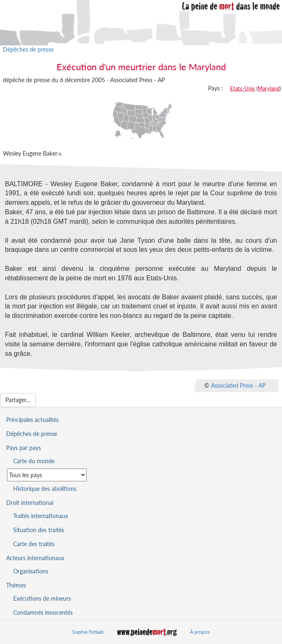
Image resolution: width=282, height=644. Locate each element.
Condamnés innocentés (43, 612)
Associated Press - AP (238, 385)
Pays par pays (24, 448)
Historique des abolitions (45, 489)
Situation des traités (39, 530)
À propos (200, 632)
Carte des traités (34, 544)
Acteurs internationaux (35, 558)
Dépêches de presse (28, 49)
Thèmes (16, 585)
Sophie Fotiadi (88, 632)
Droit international (30, 503)
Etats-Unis (243, 88)
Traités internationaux (41, 516)
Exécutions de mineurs (42, 598)
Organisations (31, 571)
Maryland (269, 88)
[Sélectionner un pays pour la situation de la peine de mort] (47, 475)
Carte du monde (34, 461)
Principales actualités (32, 420)
